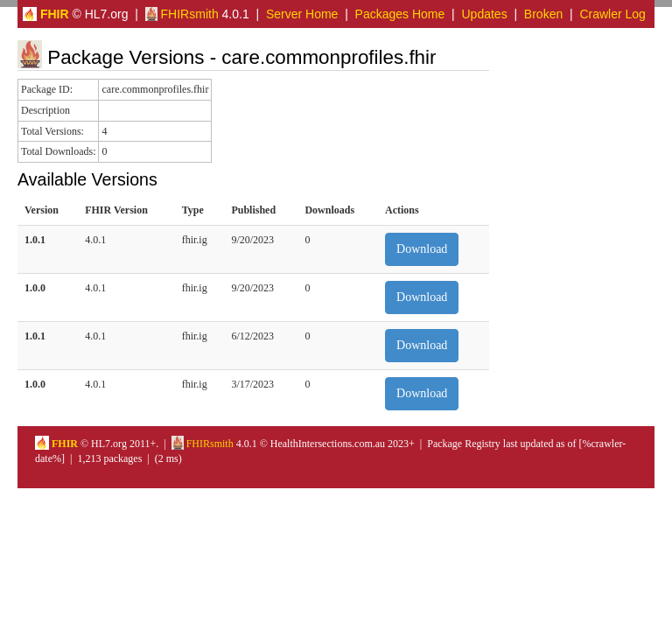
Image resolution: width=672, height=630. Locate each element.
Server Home (302, 14)
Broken (543, 14)
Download (422, 249)
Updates (485, 14)
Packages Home (400, 14)
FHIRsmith (182, 14)
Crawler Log (612, 14)
